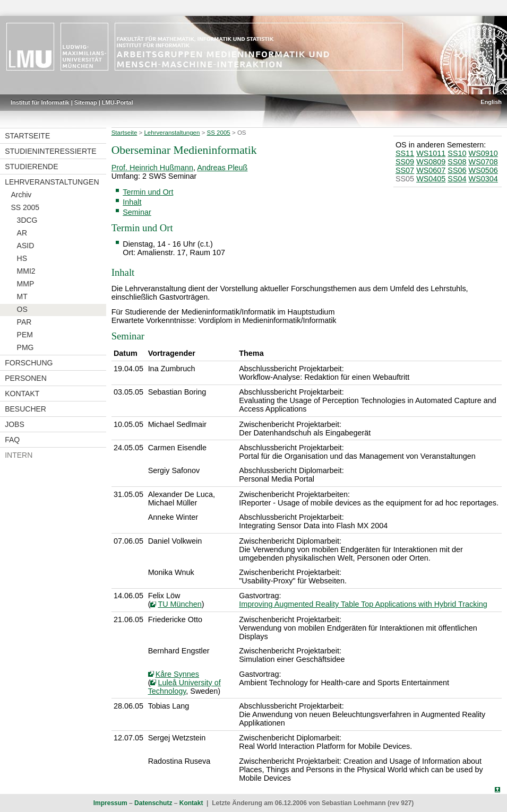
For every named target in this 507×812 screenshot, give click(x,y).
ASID (26, 246)
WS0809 (431, 162)
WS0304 (483, 179)
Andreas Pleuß (222, 168)
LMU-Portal (118, 102)
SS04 (457, 179)
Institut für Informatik (40, 102)
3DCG (27, 220)
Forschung (29, 363)
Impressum (110, 803)
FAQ (12, 440)
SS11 (405, 153)
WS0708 (483, 162)
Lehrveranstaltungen (52, 182)
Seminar (137, 212)
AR (22, 233)
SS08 (457, 162)
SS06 (457, 170)
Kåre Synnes (177, 674)
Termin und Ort (148, 192)
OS (22, 309)
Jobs (15, 424)
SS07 (405, 170)
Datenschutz (153, 803)
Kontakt (22, 394)
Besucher (25, 409)
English (491, 102)
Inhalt (132, 202)
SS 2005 (25, 207)
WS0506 (483, 170)
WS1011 (431, 153)
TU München (179, 604)
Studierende (31, 167)
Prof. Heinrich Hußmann (152, 168)
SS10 (457, 153)
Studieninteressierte (50, 151)
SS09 (405, 162)
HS (22, 258)
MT (22, 296)
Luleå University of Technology (184, 687)
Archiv (21, 195)
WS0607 (431, 170)
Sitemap (86, 102)
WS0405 (431, 179)
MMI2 (26, 271)
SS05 (405, 179)
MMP (26, 284)
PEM (25, 335)
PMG (25, 347)
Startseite (27, 136)
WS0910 (483, 153)
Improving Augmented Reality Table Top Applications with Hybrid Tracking (363, 604)
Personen (26, 378)
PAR (24, 322)
